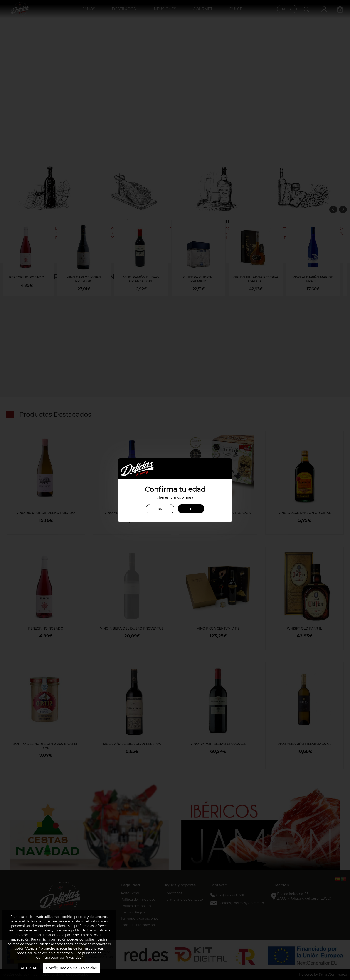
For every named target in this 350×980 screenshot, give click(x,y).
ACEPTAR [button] (29, 968)
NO (160, 509)
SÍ (191, 509)
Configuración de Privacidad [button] (72, 968)
